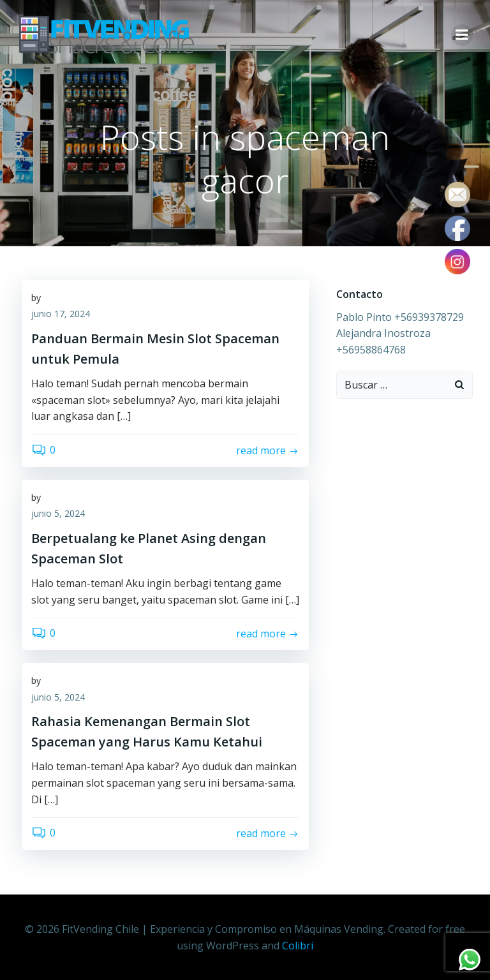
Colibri (298, 946)
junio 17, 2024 (61, 316)
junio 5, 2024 (58, 515)
